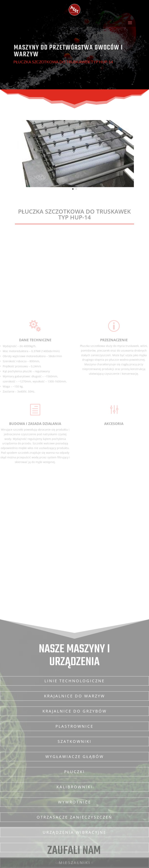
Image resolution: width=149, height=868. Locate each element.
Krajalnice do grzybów (75, 831)
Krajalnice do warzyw (74, 816)
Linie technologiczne (75, 801)
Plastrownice (74, 846)
